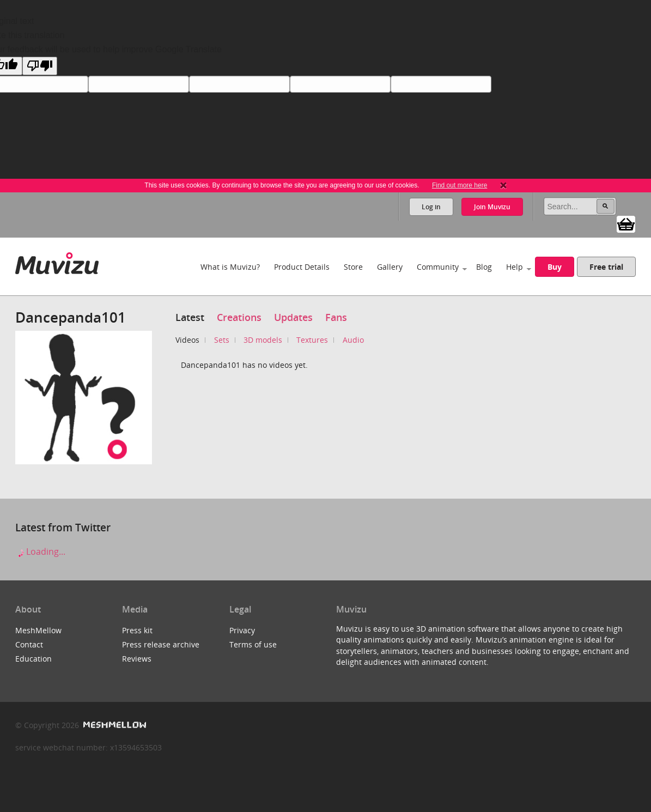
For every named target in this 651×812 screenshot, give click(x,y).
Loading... (40, 552)
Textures (312, 340)
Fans (336, 317)
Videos (187, 340)
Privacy (242, 630)
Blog (484, 267)
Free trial (606, 267)
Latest (190, 317)
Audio (353, 340)
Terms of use (253, 644)
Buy (555, 267)
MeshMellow (38, 630)
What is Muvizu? (230, 267)
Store (353, 267)
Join (492, 207)
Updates (293, 317)
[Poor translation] (40, 66)
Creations (239, 317)
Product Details (302, 267)
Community (438, 267)
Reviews (137, 659)
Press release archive (161, 644)
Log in (431, 207)
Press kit (137, 630)
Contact (29, 644)
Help (515, 267)
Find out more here (460, 185)
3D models (263, 340)
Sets (222, 340)
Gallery (390, 267)
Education (34, 659)
